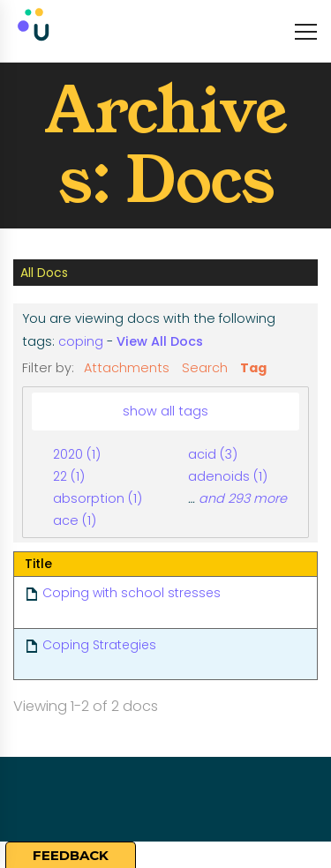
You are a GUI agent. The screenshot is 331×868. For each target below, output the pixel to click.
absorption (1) (98, 498)
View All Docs (160, 341)
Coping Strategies (99, 645)
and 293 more (243, 498)
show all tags (165, 411)
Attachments (127, 368)
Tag (253, 368)
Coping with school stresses (132, 593)
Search (205, 368)
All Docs (44, 273)
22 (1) (69, 476)
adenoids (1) (228, 476)
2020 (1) (77, 454)
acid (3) (213, 454)
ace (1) (75, 520)
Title (38, 564)
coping (81, 341)
